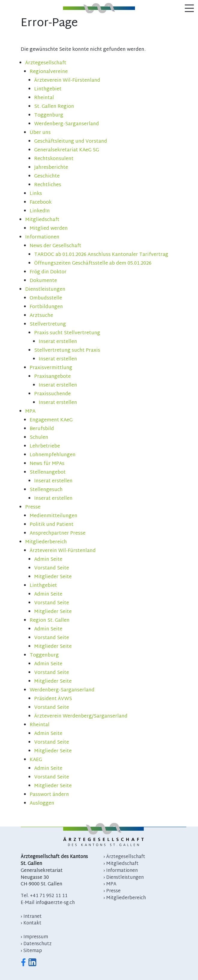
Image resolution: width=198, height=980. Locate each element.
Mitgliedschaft (42, 220)
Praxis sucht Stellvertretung (67, 333)
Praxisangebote (52, 377)
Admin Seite (48, 560)
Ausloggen (42, 804)
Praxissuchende (52, 394)
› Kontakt (31, 923)
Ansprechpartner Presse (58, 534)
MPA (30, 412)
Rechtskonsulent (54, 159)
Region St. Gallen (50, 621)
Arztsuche (41, 316)
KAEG (36, 760)
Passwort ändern (49, 795)
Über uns (40, 133)
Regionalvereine (49, 72)
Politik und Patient (52, 525)
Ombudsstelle (46, 298)
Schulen (39, 438)
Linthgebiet (48, 89)
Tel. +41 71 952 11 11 (44, 896)
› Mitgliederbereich (125, 898)
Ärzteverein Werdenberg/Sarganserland (81, 716)
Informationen (42, 237)
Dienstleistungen (45, 290)
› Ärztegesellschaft (124, 857)
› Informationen (121, 871)
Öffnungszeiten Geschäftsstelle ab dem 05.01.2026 (93, 264)
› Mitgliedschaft (121, 864)
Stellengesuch (46, 490)
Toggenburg (49, 115)
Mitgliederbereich (46, 542)
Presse (33, 507)
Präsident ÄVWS (53, 699)
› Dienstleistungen (124, 878)
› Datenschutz (36, 944)
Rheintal (44, 98)
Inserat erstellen (58, 342)
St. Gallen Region (54, 107)
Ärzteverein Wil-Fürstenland (67, 81)
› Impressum (34, 937)
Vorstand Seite (52, 568)
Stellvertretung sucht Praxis (67, 351)
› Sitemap (31, 951)
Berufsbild (42, 429)
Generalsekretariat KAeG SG (67, 150)
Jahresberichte (51, 168)
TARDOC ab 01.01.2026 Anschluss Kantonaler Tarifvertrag (101, 255)
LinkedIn (40, 211)
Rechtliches (48, 185)
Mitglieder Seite (53, 577)
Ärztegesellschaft (46, 63)
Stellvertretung (48, 325)
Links (36, 194)
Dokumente (43, 281)
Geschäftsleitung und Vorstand (71, 142)
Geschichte (47, 176)
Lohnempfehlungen (53, 455)
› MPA (110, 884)
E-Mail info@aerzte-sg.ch (48, 903)
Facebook (41, 203)
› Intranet (31, 917)
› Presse (112, 891)
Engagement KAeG (51, 420)
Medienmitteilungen (54, 516)
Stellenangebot (48, 473)
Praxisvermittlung (51, 368)
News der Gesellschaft (55, 246)
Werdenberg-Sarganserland (67, 124)
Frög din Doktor (48, 272)
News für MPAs (47, 464)
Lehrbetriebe (45, 446)
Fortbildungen (46, 307)
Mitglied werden (49, 229)
